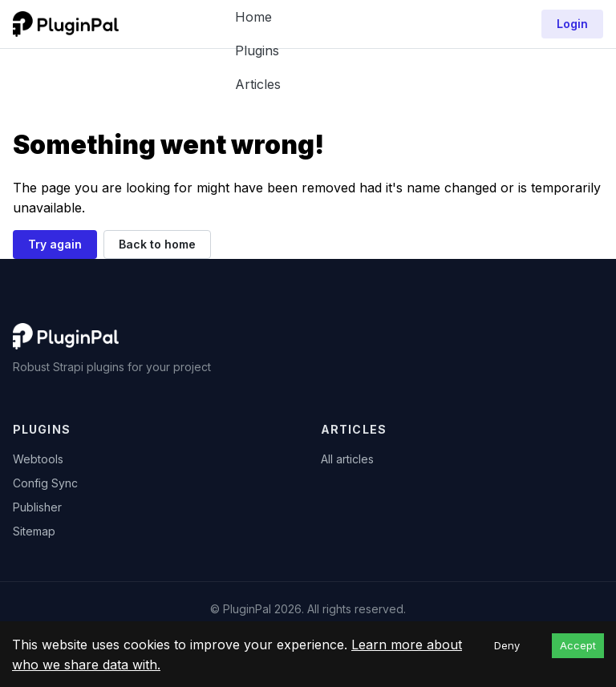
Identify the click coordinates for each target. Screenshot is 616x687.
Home (253, 17)
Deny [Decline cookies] (507, 645)
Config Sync (45, 483)
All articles (347, 459)
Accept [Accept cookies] (578, 645)
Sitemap (34, 531)
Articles (258, 84)
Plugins (257, 51)
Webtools (38, 459)
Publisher (37, 507)
